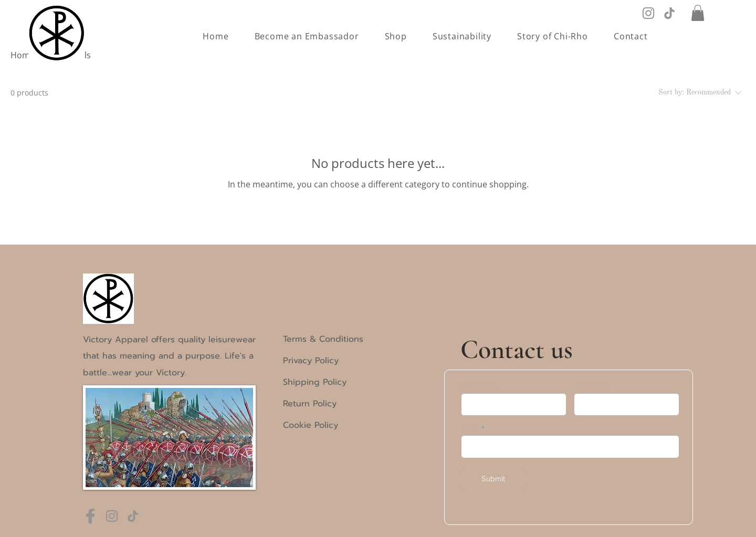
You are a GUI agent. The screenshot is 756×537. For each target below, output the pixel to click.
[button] (698, 13)
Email (470, 429)
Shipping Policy (315, 382)
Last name (591, 387)
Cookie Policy (311, 425)
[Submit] (493, 479)
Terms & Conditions (323, 339)
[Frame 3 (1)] (91, 516)
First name (479, 387)
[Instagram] (648, 13)
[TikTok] (669, 13)
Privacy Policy (311, 361)
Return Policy (310, 404)
